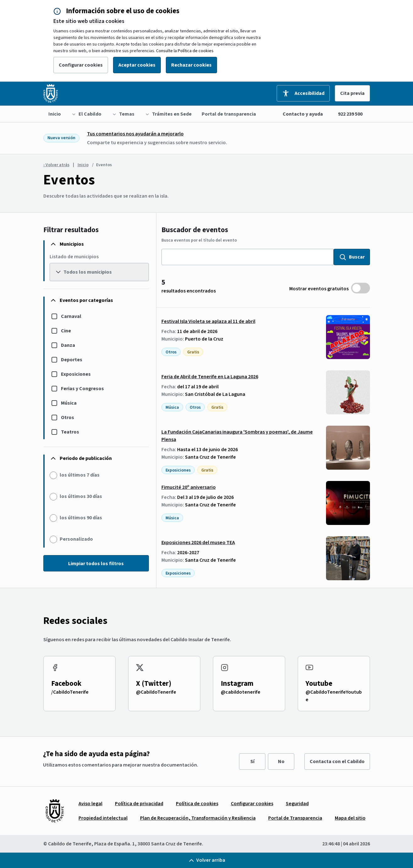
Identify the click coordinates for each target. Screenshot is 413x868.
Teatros (70, 432)
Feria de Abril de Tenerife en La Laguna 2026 (210, 377)
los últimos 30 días (81, 496)
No (281, 762)
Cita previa (352, 93)
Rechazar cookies (191, 65)
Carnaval (71, 316)
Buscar (352, 257)
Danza (68, 345)
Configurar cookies (81, 65)
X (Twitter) (154, 683)
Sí (252, 762)
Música (69, 403)
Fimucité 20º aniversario (189, 487)
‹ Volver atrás (56, 165)
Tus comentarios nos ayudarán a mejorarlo (135, 134)
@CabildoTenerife (156, 692)
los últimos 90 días (81, 518)
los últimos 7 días (80, 475)
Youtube (319, 683)
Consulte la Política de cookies (185, 51)
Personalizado (76, 539)
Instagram (237, 683)
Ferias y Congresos (82, 389)
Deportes (72, 360)
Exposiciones (76, 374)
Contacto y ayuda (303, 114)
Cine (66, 331)
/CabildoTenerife (70, 692)
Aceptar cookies (137, 65)
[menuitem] (55, 114)
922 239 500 (350, 114)
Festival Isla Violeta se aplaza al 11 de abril (208, 321)
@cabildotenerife (241, 692)
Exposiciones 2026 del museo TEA (198, 543)
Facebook (66, 683)
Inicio (83, 165)
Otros (68, 418)
